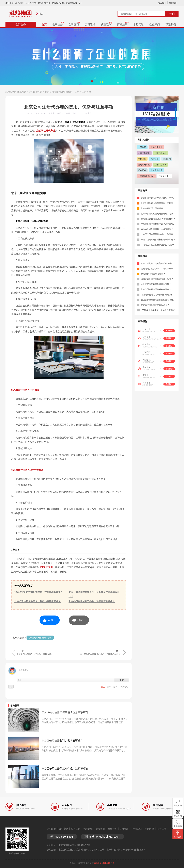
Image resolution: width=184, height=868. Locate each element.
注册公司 (167, 159)
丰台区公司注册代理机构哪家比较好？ (158, 240)
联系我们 (173, 3)
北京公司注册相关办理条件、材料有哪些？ (36, 654)
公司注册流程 (144, 165)
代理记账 (106, 24)
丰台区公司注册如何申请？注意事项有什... (66, 712)
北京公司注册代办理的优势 (25, 390)
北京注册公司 (156, 170)
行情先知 (137, 829)
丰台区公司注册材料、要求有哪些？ (62, 740)
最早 (109, 687)
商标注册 (122, 24)
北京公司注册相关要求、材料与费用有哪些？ (37, 601)
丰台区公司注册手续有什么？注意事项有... (66, 769)
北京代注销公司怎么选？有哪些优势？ (158, 219)
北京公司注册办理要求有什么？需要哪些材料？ (99, 654)
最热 (116, 687)
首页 (44, 24)
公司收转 (147, 352)
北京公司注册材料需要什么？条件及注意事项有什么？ (94, 594)
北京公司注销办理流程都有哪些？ (156, 289)
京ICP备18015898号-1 (104, 863)
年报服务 (147, 375)
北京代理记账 (160, 153)
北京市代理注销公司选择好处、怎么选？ (159, 214)
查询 (172, 14)
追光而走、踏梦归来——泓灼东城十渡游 (159, 269)
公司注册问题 (35, 92)
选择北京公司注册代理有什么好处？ (157, 279)
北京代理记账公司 (146, 176)
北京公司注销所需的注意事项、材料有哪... (160, 198)
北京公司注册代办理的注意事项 (27, 470)
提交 (122, 680)
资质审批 (147, 383)
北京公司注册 (46, 567)
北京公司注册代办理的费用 (40, 638)
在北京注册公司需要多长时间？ (155, 305)
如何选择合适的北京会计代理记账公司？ (159, 295)
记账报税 (142, 170)
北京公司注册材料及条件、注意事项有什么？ (92, 601)
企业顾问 (155, 24)
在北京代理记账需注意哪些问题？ (156, 284)
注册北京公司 (160, 165)
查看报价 (169, 331)
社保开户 (112, 829)
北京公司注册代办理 (45, 131)
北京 (41, 14)
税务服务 (147, 367)
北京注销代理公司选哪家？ (153, 208)
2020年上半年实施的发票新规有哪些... (159, 310)
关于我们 (125, 829)
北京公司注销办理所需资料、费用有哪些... (160, 203)
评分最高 (124, 687)
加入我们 (162, 3)
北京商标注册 (144, 153)
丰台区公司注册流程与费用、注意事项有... (161, 245)
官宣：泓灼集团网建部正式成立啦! (156, 263)
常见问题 (138, 24)
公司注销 (90, 24)
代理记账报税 (165, 176)
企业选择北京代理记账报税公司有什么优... (160, 300)
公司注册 (58, 24)
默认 (103, 687)
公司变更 (74, 24)
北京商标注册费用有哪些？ (153, 274)
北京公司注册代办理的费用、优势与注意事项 (68, 92)
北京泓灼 (10, 92)
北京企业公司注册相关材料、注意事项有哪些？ (39, 592)
